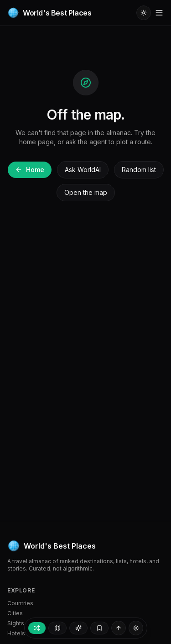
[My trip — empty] (99, 628)
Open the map (86, 192)
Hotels (16, 633)
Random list (139, 170)
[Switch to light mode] (144, 13)
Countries (20, 603)
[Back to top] (119, 628)
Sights (16, 623)
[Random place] (37, 628)
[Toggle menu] (159, 13)
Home (30, 170)
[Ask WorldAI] (78, 628)
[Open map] (57, 628)
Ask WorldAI (83, 170)
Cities (15, 613)
